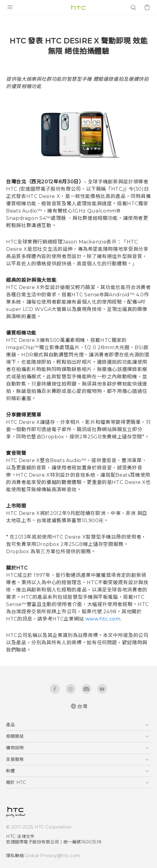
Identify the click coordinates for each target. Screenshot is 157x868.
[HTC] (78, 7)
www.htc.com (103, 619)
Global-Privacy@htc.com (53, 856)
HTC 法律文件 (20, 836)
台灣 (82, 706)
